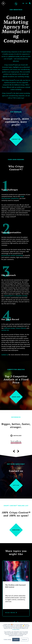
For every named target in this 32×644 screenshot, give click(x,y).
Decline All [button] (24, 640)
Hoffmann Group (9, 328)
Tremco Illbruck (21, 328)
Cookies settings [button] (7, 640)
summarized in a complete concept (16, 296)
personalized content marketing (12, 255)
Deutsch (27, 3)
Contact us (5, 355)
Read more (11, 613)
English (24, 3)
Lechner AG (5, 330)
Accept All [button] (16, 640)
